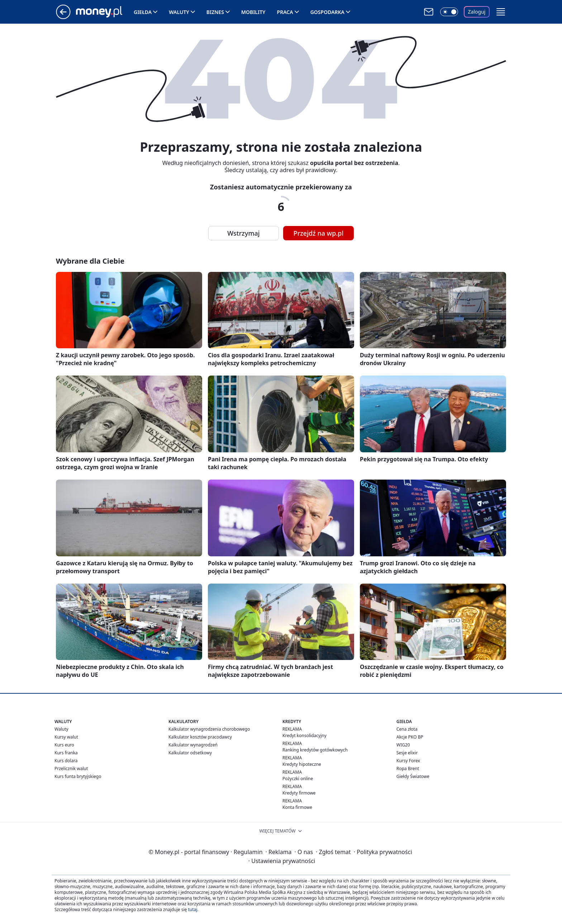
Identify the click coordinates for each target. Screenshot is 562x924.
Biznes (215, 12)
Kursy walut (66, 737)
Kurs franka (66, 753)
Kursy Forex (408, 761)
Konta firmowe (297, 807)
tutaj (192, 909)
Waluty (179, 12)
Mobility (253, 12)
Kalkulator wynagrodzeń (193, 745)
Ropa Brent (408, 769)
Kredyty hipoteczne (302, 764)
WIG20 (403, 745)
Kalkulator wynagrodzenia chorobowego (209, 729)
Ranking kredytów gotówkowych (315, 750)
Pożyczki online (298, 779)
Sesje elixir (407, 753)
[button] (501, 12)
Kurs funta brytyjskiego (78, 776)
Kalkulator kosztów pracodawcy (200, 737)
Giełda (143, 12)
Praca (285, 12)
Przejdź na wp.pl (319, 233)
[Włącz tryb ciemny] (449, 12)
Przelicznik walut (71, 769)
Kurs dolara (66, 761)
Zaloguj (477, 12)
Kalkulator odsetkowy (190, 753)
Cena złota (407, 729)
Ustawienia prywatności (282, 861)
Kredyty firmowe (299, 793)
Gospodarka (327, 12)
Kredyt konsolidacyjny (304, 736)
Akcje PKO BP (410, 737)
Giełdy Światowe (413, 776)
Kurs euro (64, 745)
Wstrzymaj (243, 233)
